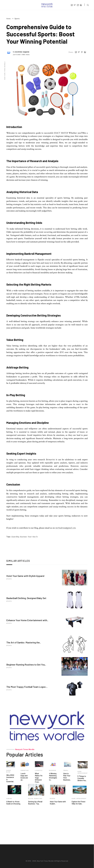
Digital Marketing (35, 799)
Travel (66, 770)
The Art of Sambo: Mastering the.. (24, 642)
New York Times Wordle (45, 861)
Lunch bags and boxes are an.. (24, 777)
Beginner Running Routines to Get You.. (26, 665)
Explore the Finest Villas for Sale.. (79, 803)
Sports (9, 579)
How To (35, 537)
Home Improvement (79, 799)
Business (23, 537)
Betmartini (50, 460)
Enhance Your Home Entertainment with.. (27, 620)
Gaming (9, 799)
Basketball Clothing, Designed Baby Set (26, 598)
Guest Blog (15, 537)
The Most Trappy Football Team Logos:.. (27, 687)
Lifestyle (39, 770)
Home (8, 19)
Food (30, 537)
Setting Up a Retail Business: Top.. (35, 803)
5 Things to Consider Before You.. (82, 778)
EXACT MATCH (61, 133)
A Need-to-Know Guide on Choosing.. (14, 803)
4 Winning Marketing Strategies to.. (53, 777)
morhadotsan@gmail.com (65, 528)
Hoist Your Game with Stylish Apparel (25, 576)
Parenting (25, 770)
